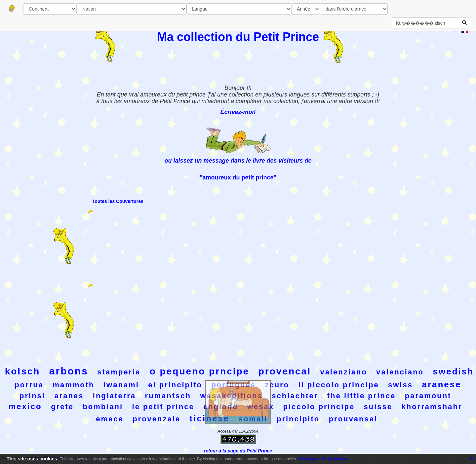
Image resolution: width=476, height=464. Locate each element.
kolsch (23, 371)
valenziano (343, 372)
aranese (441, 384)
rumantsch (168, 396)
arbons (69, 371)
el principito (175, 385)
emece (110, 419)
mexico (25, 406)
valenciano (400, 372)
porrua (29, 385)
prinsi (32, 396)
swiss (400, 385)
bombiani (103, 407)
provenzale (157, 419)
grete (62, 407)
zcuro (277, 385)
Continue (309, 459)
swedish (454, 371)
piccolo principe (319, 407)
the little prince (361, 396)
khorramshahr (432, 407)
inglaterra (114, 396)
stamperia (119, 372)
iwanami (121, 385)
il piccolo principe (339, 385)
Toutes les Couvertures (118, 201)
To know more (335, 459)
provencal (285, 371)
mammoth (73, 385)
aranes (69, 396)
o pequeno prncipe (199, 371)
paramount (428, 396)
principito (298, 419)
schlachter (295, 396)
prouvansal (353, 419)
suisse (378, 407)
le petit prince (163, 407)
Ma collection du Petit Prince (238, 37)
